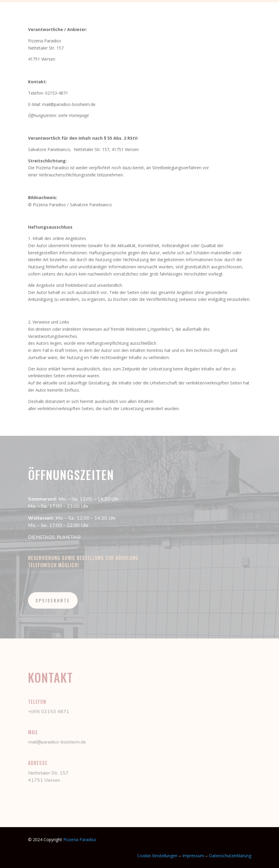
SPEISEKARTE (53, 600)
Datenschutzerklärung (230, 856)
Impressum (194, 856)
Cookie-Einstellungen (157, 856)
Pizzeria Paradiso (80, 839)
